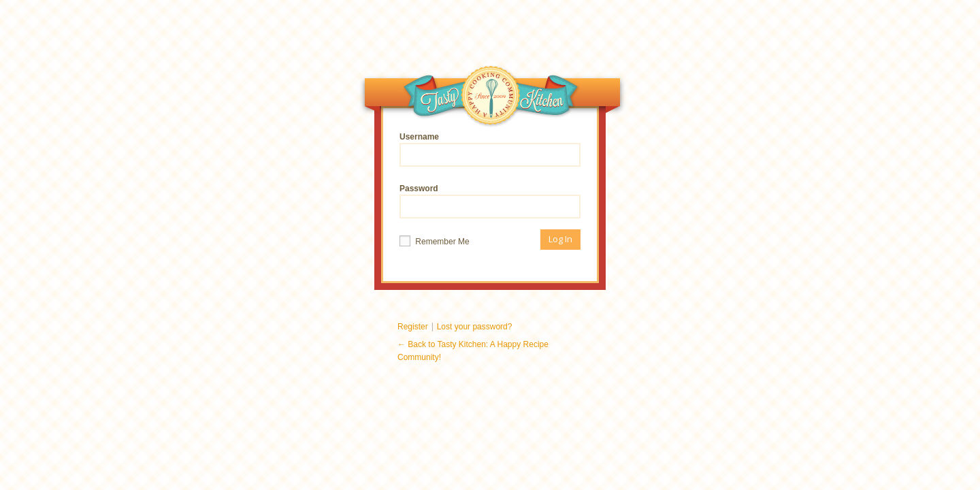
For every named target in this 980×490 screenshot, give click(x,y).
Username (490, 149)
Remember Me (435, 241)
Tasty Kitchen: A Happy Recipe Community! (491, 99)
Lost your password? (475, 327)
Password (490, 201)
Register (413, 327)
